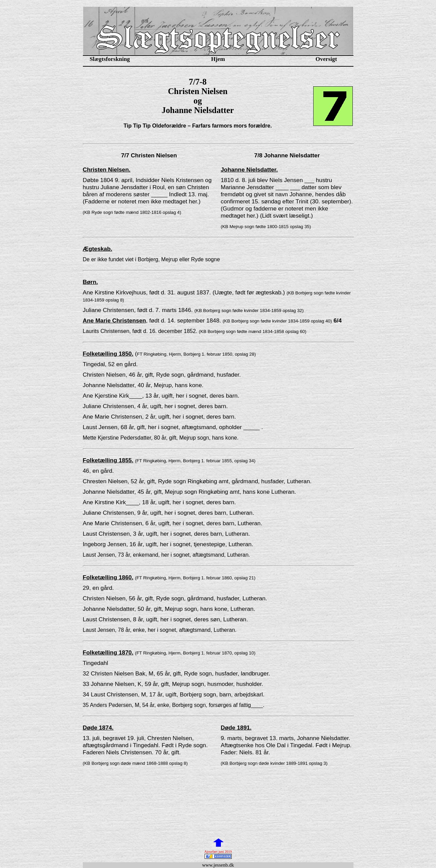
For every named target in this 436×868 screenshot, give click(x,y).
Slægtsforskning (110, 59)
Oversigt (326, 59)
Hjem (218, 59)
